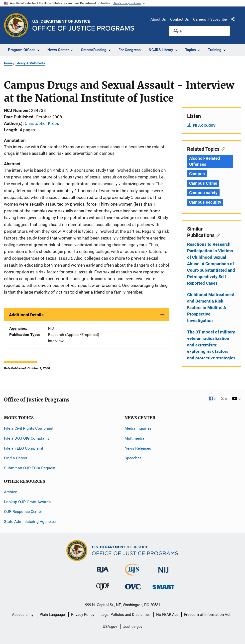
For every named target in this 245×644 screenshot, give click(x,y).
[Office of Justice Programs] (16, 25)
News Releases (138, 448)
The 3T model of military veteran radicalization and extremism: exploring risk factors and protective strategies (211, 345)
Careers (200, 19)
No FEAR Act (167, 615)
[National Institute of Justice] (163, 568)
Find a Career (16, 458)
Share (235, 20)
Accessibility (23, 615)
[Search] (199, 31)
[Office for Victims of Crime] (133, 587)
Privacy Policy (83, 615)
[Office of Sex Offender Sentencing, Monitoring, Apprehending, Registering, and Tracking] (163, 586)
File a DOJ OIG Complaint (26, 438)
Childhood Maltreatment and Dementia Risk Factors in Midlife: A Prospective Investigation (211, 308)
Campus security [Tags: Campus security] (205, 202)
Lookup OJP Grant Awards (27, 502)
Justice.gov (133, 627)
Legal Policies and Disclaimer (125, 615)
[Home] (83, 25)
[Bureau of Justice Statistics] (133, 573)
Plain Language (52, 615)
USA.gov (110, 627)
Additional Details (26, 315)
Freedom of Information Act (207, 615)
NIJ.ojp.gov (204, 125)
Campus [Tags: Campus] (197, 174)
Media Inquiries (138, 428)
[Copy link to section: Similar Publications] (217, 235)
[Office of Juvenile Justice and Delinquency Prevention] (103, 588)
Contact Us (180, 19)
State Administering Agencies (30, 522)
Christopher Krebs (42, 123)
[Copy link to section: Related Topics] (222, 149)
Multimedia (134, 438)
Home (8, 63)
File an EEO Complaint (24, 448)
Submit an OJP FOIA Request (30, 468)
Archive (10, 492)
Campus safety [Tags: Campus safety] (203, 193)
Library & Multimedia (30, 63)
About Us (158, 19)
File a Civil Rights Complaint (29, 428)
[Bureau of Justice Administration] (103, 567)
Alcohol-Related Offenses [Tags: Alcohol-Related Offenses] (205, 161)
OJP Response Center (23, 512)
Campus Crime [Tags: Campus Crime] (203, 183)
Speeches (133, 458)
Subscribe (219, 19)
